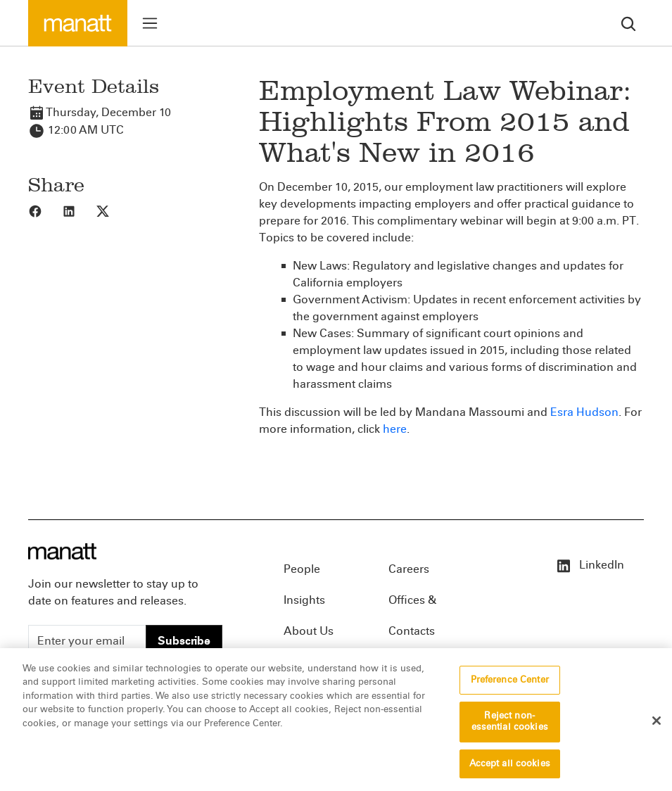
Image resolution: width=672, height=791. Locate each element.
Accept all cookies (510, 771)
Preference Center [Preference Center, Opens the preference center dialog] (510, 687)
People (302, 569)
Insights (304, 600)
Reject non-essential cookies (510, 729)
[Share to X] (113, 210)
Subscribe (184, 641)
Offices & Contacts (412, 605)
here (395, 429)
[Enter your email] (87, 641)
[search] (628, 23)
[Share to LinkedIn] (79, 210)
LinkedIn (590, 565)
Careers (409, 569)
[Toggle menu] (150, 23)
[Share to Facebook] (45, 210)
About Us (309, 631)
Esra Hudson (584, 412)
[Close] (657, 728)
